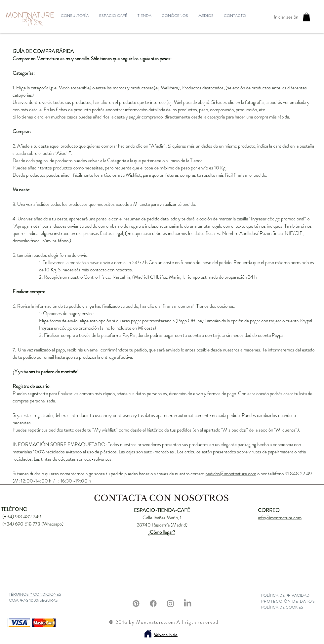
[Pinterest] (136, 603)
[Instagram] (170, 603)
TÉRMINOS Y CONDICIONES (35, 594)
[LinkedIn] (188, 603)
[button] (306, 17)
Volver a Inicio (166, 635)
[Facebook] (153, 603)
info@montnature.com (280, 518)
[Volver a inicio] (148, 634)
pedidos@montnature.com (231, 474)
